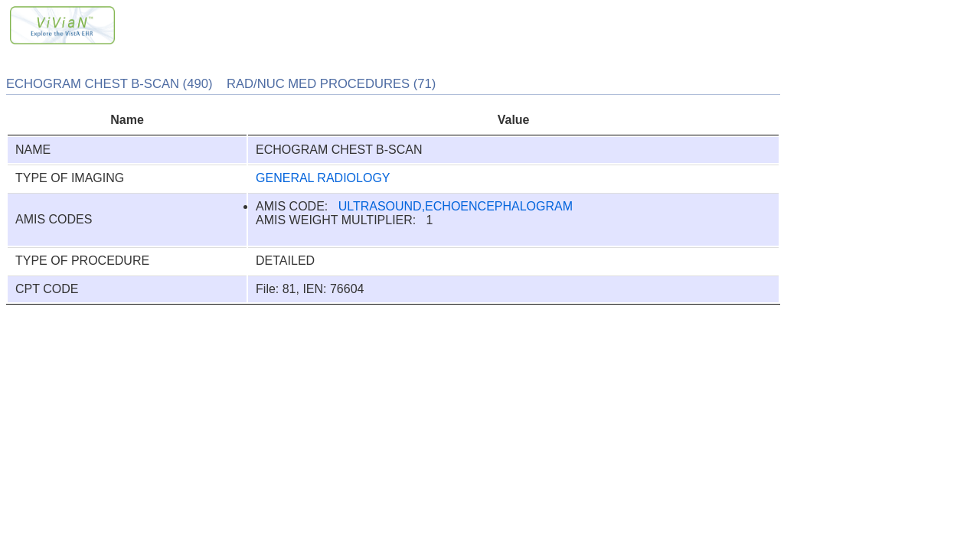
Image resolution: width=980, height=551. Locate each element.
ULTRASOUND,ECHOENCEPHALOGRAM (456, 206)
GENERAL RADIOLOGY (323, 178)
